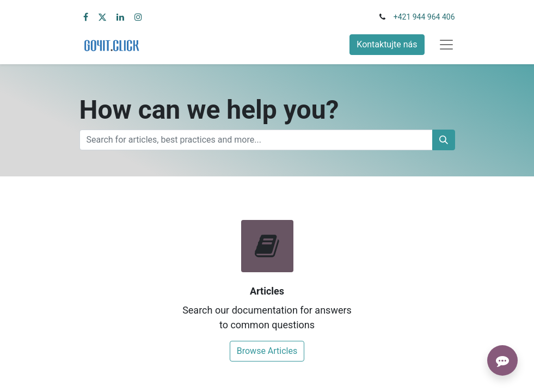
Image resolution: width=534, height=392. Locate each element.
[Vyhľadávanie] (444, 140)
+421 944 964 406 (424, 17)
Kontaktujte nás (387, 44)
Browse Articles (267, 351)
